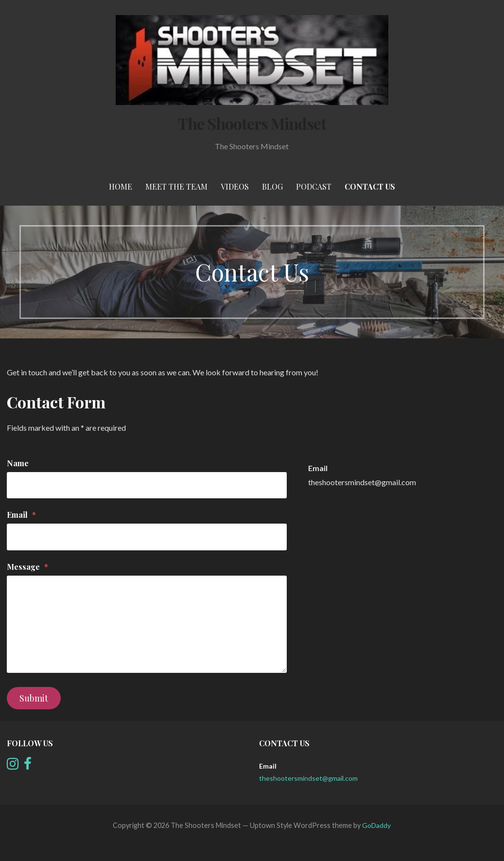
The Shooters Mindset (252, 123)
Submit (34, 698)
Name (18, 463)
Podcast (314, 186)
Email (21, 515)
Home (121, 186)
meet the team (176, 186)
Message (27, 567)
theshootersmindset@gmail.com (362, 482)
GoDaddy (376, 825)
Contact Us (370, 186)
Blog (272, 186)
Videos (235, 186)
